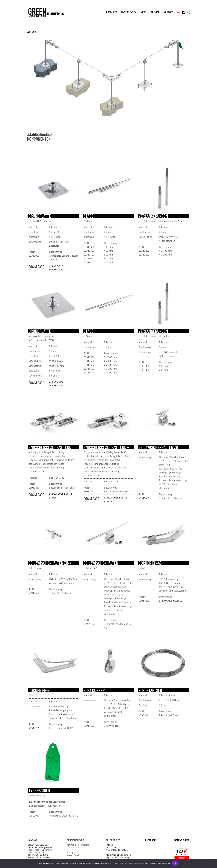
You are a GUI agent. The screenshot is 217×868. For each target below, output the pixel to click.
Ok (175, 863)
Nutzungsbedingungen (117, 850)
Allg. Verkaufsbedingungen (119, 858)
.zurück (31, 31)
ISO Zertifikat (112, 848)
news (144, 12)
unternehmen (129, 12)
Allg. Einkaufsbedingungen (118, 855)
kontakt (168, 12)
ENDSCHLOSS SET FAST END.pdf (61, 496)
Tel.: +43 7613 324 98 (38, 855)
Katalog (109, 845)
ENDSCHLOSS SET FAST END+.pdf (116, 500)
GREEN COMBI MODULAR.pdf (57, 384)
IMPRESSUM (151, 840)
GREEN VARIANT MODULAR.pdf (58, 268)
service (155, 12)
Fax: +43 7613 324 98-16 (40, 858)
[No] (213, 863)
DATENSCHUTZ (182, 840)
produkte (112, 12)
